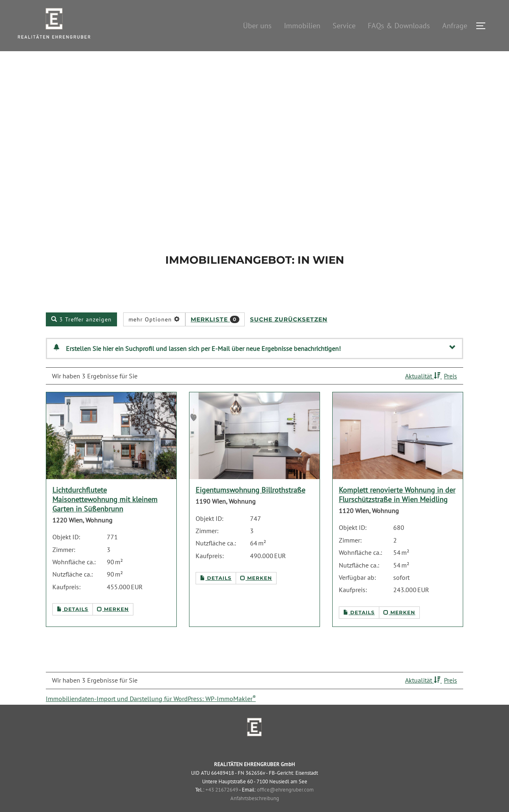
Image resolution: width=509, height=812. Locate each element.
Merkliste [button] (215, 338)
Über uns (257, 26)
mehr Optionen (154, 338)
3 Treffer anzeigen (81, 338)
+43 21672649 (222, 809)
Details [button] (73, 628)
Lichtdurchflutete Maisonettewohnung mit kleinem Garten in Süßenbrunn (105, 518)
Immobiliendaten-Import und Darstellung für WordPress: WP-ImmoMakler (151, 717)
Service (344, 26)
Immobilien (302, 26)
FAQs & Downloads (399, 26)
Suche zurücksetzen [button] (289, 338)
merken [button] (113, 628)
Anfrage (455, 26)
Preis (450, 394)
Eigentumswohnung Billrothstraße (250, 509)
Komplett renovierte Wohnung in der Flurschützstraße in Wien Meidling (397, 513)
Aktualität (423, 394)
